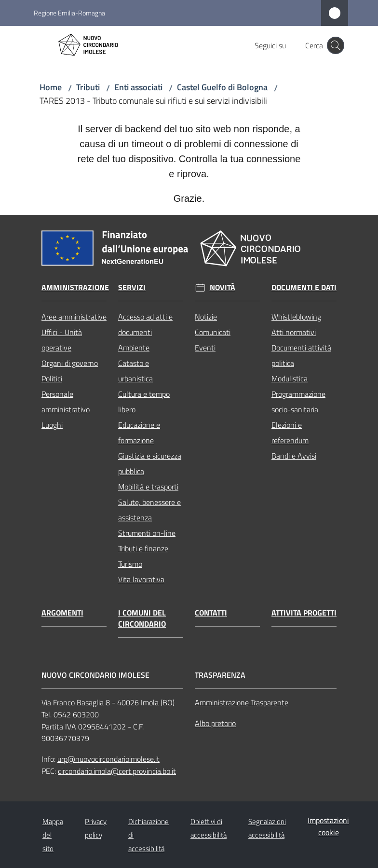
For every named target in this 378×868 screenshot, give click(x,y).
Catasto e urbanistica (135, 371)
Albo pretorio (215, 723)
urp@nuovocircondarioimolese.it (108, 759)
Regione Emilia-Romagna (69, 13)
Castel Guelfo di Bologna (222, 87)
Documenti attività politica (301, 355)
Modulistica (290, 378)
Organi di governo (70, 363)
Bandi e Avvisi (294, 456)
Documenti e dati (304, 287)
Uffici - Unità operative (62, 340)
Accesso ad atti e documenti (145, 324)
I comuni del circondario (142, 618)
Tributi (88, 87)
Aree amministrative (74, 317)
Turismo (130, 564)
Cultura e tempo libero (144, 402)
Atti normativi (294, 332)
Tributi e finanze (143, 548)
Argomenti (62, 613)
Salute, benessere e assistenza (149, 510)
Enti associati (138, 87)
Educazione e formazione (139, 433)
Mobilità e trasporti (148, 487)
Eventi (205, 348)
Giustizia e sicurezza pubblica (150, 463)
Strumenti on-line (147, 533)
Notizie (206, 317)
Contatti (211, 613)
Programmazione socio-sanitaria (298, 402)
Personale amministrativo (66, 402)
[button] (336, 45)
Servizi (132, 287)
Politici (52, 378)
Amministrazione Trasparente (242, 702)
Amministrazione (75, 287)
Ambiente (134, 348)
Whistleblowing (296, 317)
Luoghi (52, 425)
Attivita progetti (304, 613)
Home (51, 87)
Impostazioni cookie (328, 826)
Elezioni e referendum (290, 433)
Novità (223, 287)
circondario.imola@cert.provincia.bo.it (117, 771)
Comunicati (213, 332)
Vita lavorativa (141, 579)
